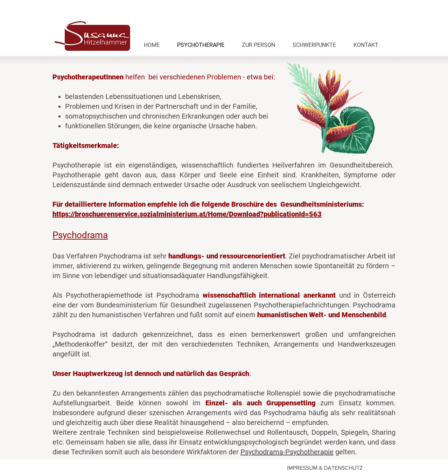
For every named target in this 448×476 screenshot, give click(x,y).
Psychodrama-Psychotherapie (287, 452)
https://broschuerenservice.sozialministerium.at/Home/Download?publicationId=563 (187, 214)
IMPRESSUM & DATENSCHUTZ (325, 468)
